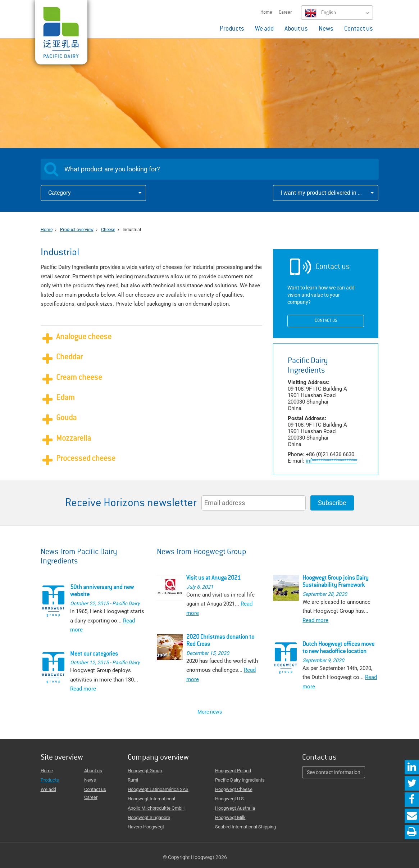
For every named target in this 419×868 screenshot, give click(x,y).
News (326, 29)
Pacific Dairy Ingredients (240, 780)
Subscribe (332, 503)
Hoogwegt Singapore (149, 817)
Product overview (77, 230)
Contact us (359, 29)
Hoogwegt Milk (230, 817)
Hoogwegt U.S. (230, 799)
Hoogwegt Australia (235, 808)
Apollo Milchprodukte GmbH (156, 808)
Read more (83, 689)
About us (296, 29)
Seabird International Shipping (245, 827)
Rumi (133, 780)
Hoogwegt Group (145, 771)
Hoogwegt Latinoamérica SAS (158, 789)
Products (232, 29)
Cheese (108, 230)
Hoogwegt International (151, 799)
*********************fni (331, 461)
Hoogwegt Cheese (234, 789)
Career (285, 13)
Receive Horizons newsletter (131, 504)
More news (210, 712)
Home (266, 13)
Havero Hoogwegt (146, 827)
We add (264, 29)
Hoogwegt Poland (233, 771)
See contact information (334, 772)
